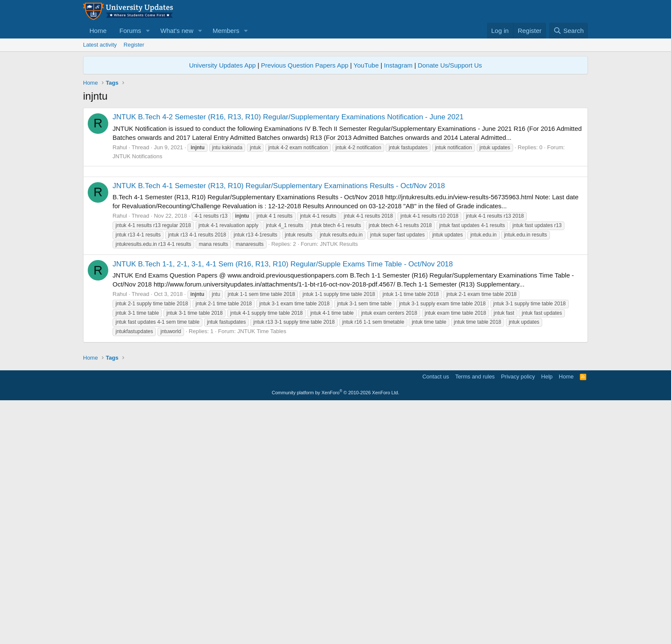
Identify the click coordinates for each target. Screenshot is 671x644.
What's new (177, 31)
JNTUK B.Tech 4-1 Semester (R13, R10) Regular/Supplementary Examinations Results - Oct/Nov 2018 (279, 306)
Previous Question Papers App (305, 65)
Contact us (436, 616)
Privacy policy (518, 616)
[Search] (569, 31)
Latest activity (100, 45)
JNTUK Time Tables (262, 451)
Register (134, 45)
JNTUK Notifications (137, 156)
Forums (130, 31)
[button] (148, 31)
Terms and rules (475, 616)
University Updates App (223, 65)
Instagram (398, 65)
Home (98, 31)
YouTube (366, 65)
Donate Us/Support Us (450, 65)
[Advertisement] (335, 231)
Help (547, 616)
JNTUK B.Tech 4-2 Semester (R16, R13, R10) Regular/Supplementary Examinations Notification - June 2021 (288, 117)
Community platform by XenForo (335, 632)
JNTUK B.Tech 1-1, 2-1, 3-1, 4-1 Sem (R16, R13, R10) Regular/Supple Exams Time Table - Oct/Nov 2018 (283, 384)
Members (226, 31)
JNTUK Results (339, 364)
